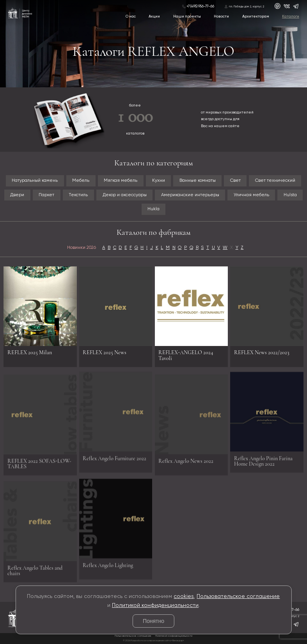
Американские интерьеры (190, 195)
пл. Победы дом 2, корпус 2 (247, 7)
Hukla (153, 209)
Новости (221, 16)
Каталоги (291, 16)
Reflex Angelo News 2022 (186, 463)
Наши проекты (187, 16)
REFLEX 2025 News (105, 352)
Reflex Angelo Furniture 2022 (114, 456)
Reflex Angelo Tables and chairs (35, 573)
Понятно (153, 621)
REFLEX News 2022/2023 (262, 352)
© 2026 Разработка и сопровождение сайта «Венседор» (153, 641)
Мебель (81, 181)
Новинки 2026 (82, 248)
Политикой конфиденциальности (155, 605)
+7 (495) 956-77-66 (200, 6)
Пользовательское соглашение (238, 596)
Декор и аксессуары (125, 195)
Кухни (159, 181)
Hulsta (290, 195)
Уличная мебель (251, 195)
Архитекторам (256, 16)
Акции (154, 16)
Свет (235, 181)
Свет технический (275, 181)
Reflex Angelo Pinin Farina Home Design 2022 (263, 459)
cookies (184, 596)
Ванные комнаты (198, 181)
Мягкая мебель (121, 181)
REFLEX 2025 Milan (30, 352)
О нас (131, 16)
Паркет (46, 195)
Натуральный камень (35, 181)
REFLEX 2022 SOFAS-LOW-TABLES (39, 466)
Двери (17, 195)
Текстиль (78, 195)
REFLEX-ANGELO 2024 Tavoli (186, 355)
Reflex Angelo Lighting (108, 563)
